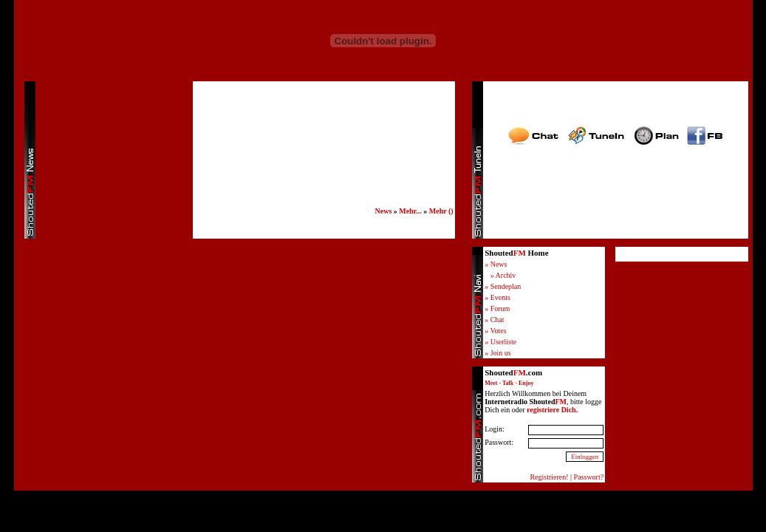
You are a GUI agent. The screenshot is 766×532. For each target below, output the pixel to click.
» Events (497, 297)
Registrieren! (549, 477)
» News (496, 264)
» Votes (495, 331)
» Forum (497, 308)
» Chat (494, 320)
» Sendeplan (503, 286)
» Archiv (503, 275)
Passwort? (589, 477)
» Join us (498, 353)
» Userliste (500, 342)
